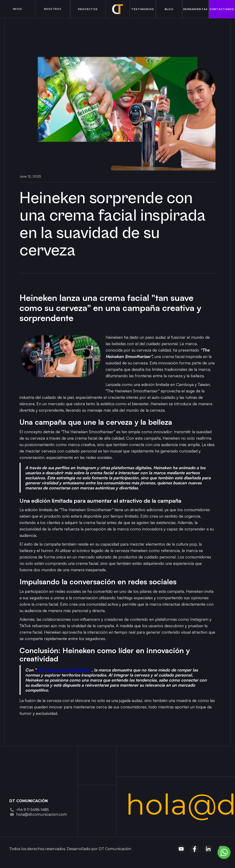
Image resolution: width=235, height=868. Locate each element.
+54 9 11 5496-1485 (33, 810)
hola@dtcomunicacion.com (42, 815)
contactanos (222, 9)
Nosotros (53, 9)
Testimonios (143, 9)
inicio (18, 9)
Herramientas (195, 9)
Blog (169, 9)
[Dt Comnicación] (26, 782)
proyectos (88, 9)
